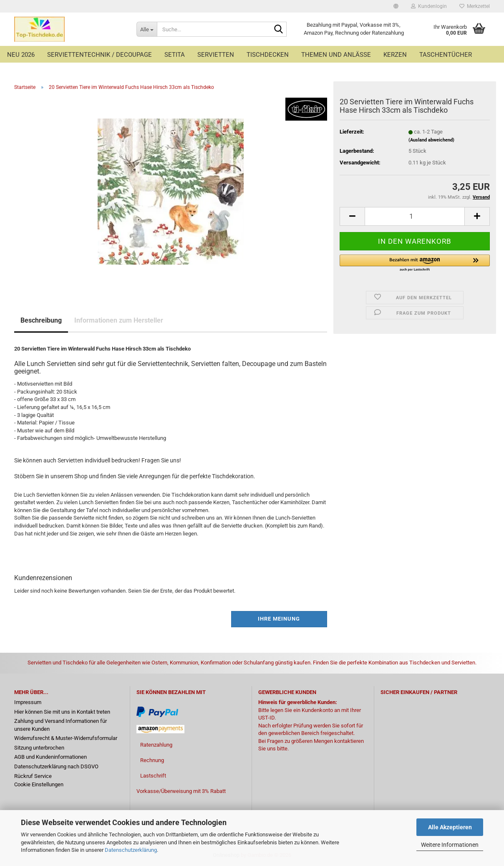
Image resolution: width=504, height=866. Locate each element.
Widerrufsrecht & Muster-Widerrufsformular (66, 738)
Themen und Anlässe (336, 55)
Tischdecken (268, 55)
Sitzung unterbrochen (39, 748)
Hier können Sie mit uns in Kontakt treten (62, 712)
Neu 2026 (21, 55)
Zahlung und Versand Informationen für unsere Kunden (60, 725)
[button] (396, 6)
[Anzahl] (415, 216)
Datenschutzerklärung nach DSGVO (56, 766)
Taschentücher (446, 55)
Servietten (216, 55)
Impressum (28, 702)
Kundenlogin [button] (429, 6)
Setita (175, 55)
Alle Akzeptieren (450, 827)
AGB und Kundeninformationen (50, 757)
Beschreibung (41, 320)
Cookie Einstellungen (39, 784)
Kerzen (395, 55)
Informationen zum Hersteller (119, 320)
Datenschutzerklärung (131, 850)
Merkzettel (475, 6)
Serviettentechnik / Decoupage (100, 55)
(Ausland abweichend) (431, 140)
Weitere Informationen (450, 845)
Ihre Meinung (279, 619)
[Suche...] (147, 29)
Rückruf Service (33, 776)
